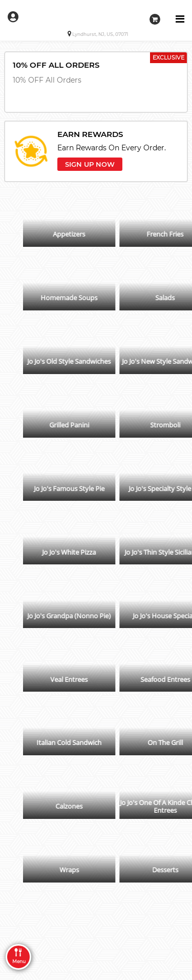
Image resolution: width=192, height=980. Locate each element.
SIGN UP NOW (90, 164)
